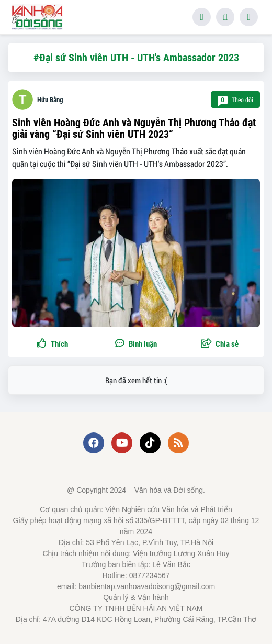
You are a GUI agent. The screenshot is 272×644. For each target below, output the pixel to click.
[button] (220, 344)
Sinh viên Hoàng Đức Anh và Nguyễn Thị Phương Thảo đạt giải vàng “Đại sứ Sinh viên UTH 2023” (134, 128)
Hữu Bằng (50, 100)
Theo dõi (235, 100)
